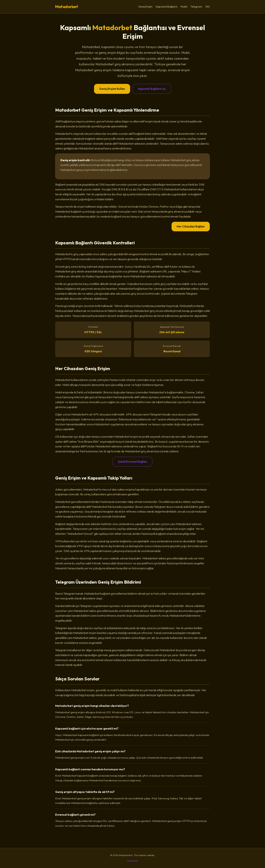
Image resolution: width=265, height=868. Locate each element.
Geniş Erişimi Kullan (112, 89)
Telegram (196, 7)
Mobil (184, 7)
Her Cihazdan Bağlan (191, 226)
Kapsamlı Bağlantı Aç (152, 89)
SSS (208, 7)
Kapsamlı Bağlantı (166, 7)
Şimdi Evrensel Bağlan (132, 462)
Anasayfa (132, 861)
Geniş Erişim (145, 7)
